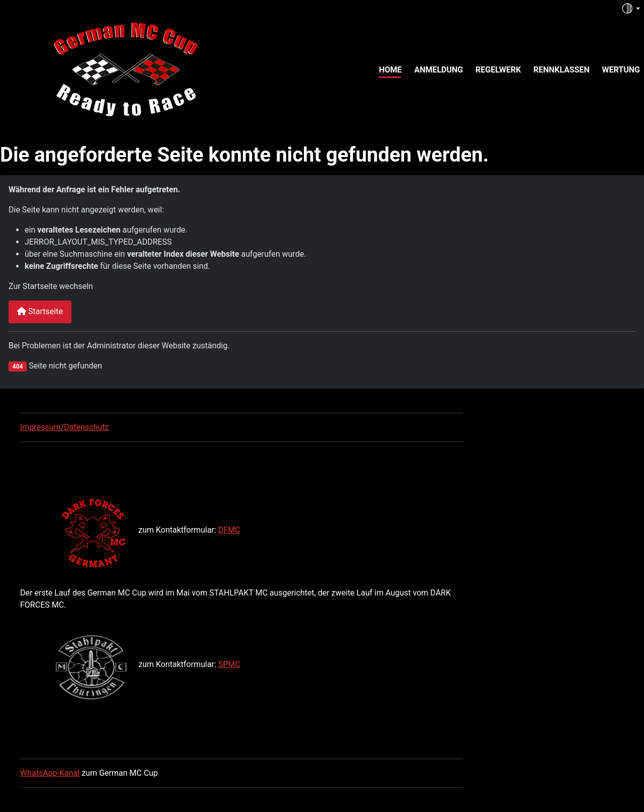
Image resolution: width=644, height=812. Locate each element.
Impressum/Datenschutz (64, 427)
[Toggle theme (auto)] (630, 9)
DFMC (229, 530)
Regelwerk (498, 70)
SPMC (229, 664)
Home (390, 70)
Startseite (40, 311)
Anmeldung (438, 70)
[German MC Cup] (105, 68)
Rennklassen (561, 70)
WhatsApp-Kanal (50, 773)
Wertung (621, 70)
